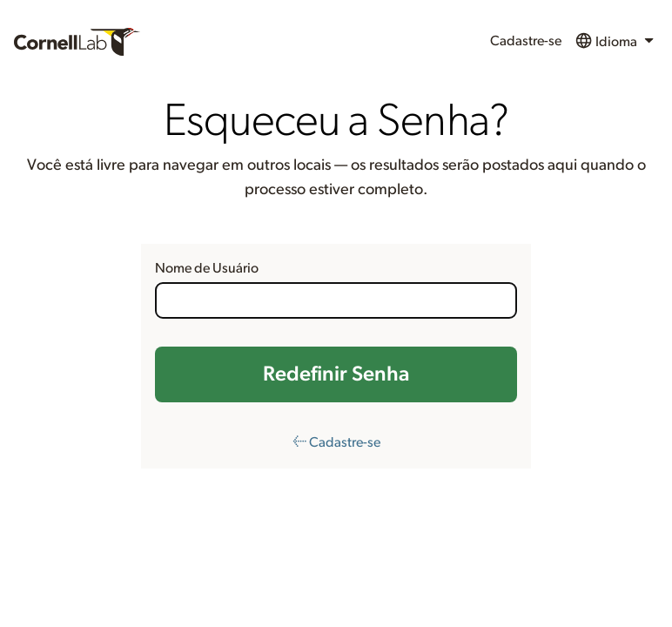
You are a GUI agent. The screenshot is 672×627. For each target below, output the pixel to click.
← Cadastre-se (336, 442)
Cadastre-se (526, 41)
